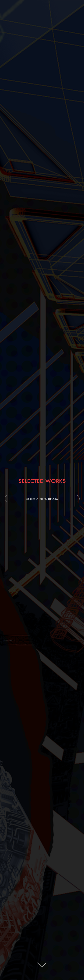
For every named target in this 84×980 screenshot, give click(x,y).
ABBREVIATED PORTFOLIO (42, 499)
